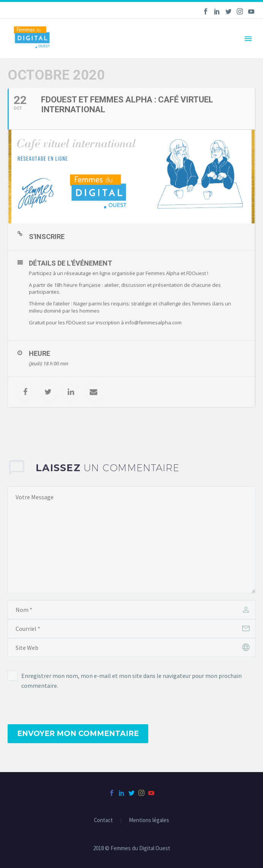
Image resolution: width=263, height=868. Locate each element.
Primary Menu (248, 39)
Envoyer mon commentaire (78, 734)
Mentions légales (149, 820)
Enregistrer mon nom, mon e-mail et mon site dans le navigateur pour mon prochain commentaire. (131, 681)
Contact (103, 820)
